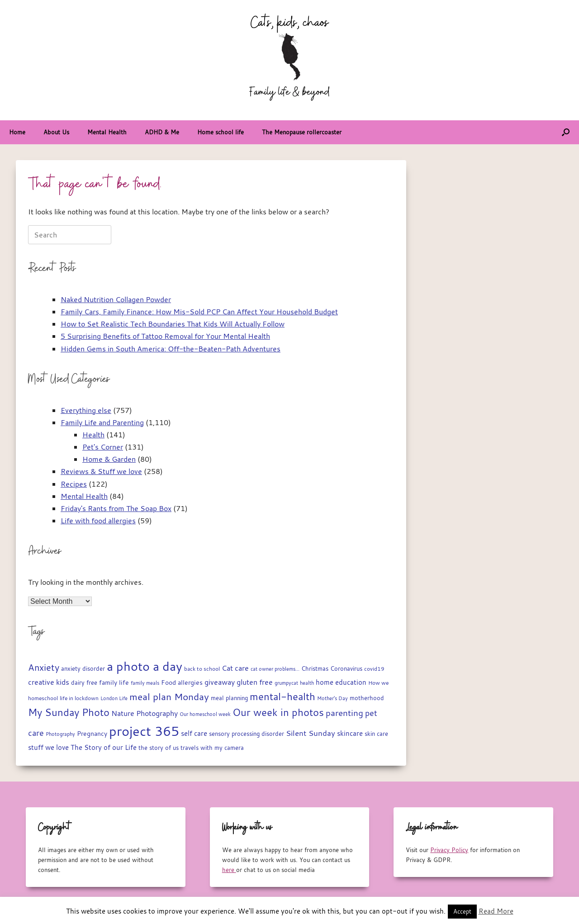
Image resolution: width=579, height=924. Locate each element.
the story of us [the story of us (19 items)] (159, 748)
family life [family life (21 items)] (114, 682)
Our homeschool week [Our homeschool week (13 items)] (205, 714)
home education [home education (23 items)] (341, 682)
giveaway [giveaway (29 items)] (220, 682)
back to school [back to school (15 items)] (202, 669)
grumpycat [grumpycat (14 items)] (286, 683)
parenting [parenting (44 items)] (344, 713)
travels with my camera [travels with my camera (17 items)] (212, 748)
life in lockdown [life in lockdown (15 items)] (79, 698)
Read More (496, 911)
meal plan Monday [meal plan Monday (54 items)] (169, 697)
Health (93, 435)
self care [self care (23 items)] (194, 733)
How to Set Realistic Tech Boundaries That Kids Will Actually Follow (173, 324)
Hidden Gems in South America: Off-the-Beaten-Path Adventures (171, 349)
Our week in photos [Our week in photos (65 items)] (278, 712)
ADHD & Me (162, 132)
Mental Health (107, 132)
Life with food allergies (98, 521)
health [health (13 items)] (307, 683)
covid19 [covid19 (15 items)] (374, 669)
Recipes (74, 484)
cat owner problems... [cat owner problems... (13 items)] (275, 669)
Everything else (86, 410)
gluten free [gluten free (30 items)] (255, 682)
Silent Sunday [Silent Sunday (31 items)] (311, 733)
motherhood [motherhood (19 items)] (367, 698)
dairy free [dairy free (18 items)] (84, 683)
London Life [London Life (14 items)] (114, 698)
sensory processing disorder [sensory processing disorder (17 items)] (247, 734)
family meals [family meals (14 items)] (145, 683)
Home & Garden (109, 459)
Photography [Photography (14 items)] (60, 734)
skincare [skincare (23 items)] (350, 733)
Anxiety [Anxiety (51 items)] (44, 667)
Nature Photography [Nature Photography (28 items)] (145, 713)
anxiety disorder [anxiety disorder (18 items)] (83, 669)
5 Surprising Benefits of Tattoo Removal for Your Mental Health (165, 336)
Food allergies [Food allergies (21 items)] (182, 682)
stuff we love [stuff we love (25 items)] (48, 747)
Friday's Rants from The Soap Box (116, 508)
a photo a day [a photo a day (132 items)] (145, 666)
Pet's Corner (103, 447)
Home (17, 132)
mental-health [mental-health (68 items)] (282, 696)
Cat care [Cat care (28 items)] (235, 668)
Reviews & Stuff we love (101, 471)
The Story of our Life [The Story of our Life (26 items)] (104, 747)
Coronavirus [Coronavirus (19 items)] (346, 668)
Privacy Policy (449, 850)
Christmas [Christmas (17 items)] (315, 669)
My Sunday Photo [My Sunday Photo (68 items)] (69, 712)
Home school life (221, 132)
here (229, 870)
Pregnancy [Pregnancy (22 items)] (92, 733)
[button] (566, 132)
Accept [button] (462, 911)
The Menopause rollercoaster (302, 132)
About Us (56, 132)
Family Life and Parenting (102, 422)
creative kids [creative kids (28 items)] (49, 682)
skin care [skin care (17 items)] (376, 734)
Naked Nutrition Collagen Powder (116, 299)
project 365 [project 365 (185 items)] (144, 731)
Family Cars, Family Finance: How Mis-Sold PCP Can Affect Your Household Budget (199, 312)
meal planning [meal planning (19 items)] (229, 698)
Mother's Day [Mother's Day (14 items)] (332, 698)
